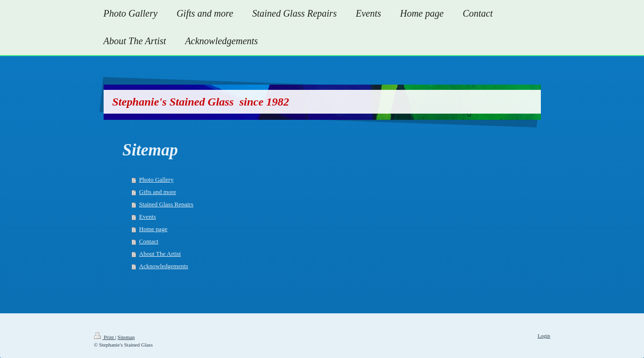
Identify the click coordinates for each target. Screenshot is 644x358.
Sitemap (126, 337)
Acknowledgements (164, 266)
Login (544, 336)
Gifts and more (158, 192)
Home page (154, 229)
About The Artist (160, 254)
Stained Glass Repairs (166, 204)
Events (148, 217)
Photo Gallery (157, 179)
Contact (149, 241)
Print (105, 337)
